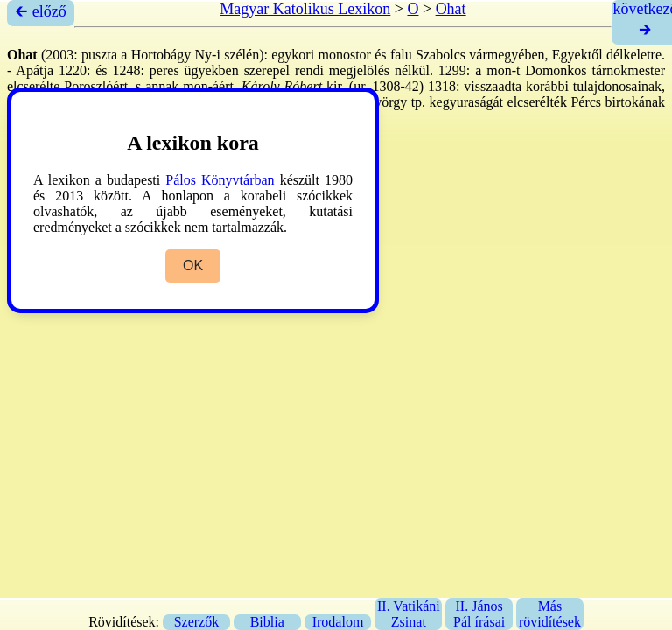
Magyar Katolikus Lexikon (305, 9)
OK (193, 266)
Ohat (451, 9)
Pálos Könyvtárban (220, 180)
